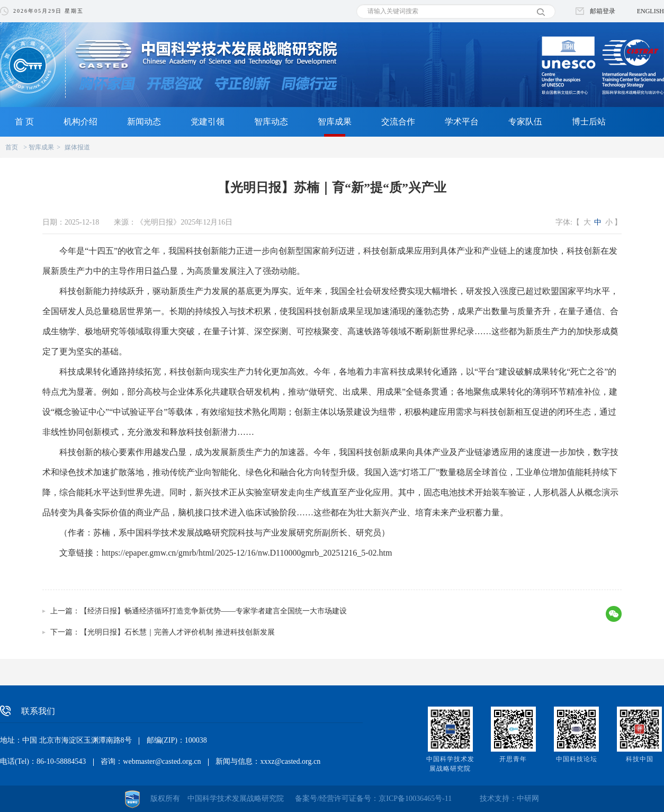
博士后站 (589, 122)
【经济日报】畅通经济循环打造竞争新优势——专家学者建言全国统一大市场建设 (213, 611)
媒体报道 (77, 147)
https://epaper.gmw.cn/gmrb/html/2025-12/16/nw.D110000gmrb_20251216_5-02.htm (247, 553)
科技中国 (640, 759)
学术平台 (462, 122)
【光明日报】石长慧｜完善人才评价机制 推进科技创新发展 (177, 632)
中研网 (528, 798)
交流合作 (398, 122)
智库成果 (335, 122)
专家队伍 (525, 122)
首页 (12, 147)
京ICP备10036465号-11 (415, 798)
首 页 (24, 122)
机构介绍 (80, 122)
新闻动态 (144, 122)
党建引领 (208, 122)
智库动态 (271, 122)
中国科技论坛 (577, 759)
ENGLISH (650, 11)
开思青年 (513, 759)
